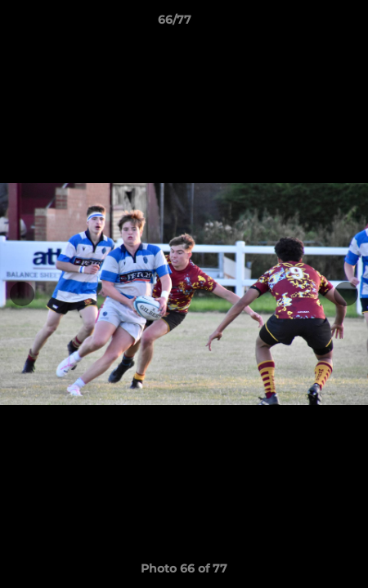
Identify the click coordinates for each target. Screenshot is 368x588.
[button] (309, 24)
